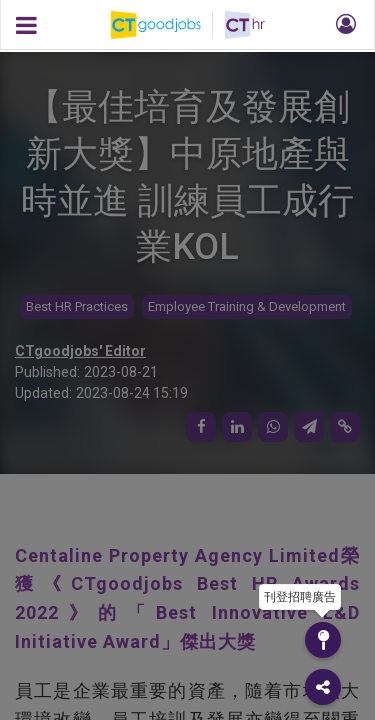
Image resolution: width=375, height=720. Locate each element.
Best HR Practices (77, 306)
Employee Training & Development (247, 306)
